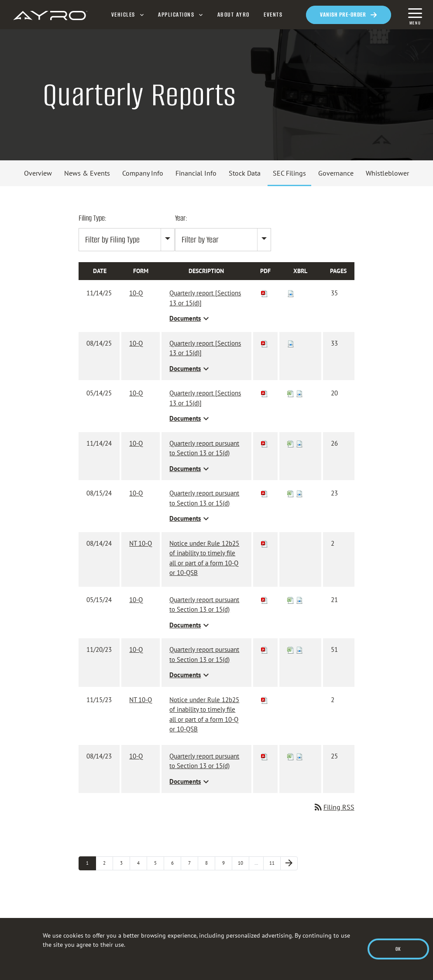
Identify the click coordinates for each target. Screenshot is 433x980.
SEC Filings (289, 173)
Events (273, 15)
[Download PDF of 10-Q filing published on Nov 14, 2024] (265, 443)
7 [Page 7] (193, 863)
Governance (336, 173)
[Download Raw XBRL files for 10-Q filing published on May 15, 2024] (299, 600)
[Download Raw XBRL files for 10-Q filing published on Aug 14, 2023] (299, 756)
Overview (38, 173)
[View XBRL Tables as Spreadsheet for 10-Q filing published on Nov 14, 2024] (291, 443)
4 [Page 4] (142, 863)
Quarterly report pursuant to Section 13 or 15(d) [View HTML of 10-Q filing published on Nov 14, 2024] (204, 448)
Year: (181, 218)
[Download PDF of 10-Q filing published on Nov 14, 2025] (265, 293)
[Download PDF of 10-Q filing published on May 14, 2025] (265, 393)
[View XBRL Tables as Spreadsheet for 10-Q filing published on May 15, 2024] (291, 600)
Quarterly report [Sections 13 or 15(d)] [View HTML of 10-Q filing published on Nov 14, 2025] (205, 298)
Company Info (143, 173)
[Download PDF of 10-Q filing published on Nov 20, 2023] (265, 649)
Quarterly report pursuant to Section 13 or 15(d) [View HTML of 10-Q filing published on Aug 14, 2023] (204, 761)
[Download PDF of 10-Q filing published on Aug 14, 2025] (265, 343)
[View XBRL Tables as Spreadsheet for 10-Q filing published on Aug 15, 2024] (291, 493)
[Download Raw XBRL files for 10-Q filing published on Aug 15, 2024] (299, 493)
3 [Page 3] (125, 863)
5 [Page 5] (159, 863)
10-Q (136, 293)
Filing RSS (334, 807)
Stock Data (245, 173)
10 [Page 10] (244, 863)
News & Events (87, 173)
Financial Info (196, 173)
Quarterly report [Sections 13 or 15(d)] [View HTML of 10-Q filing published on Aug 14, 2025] (205, 348)
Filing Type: (93, 218)
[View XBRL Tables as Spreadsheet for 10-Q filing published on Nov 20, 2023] (291, 649)
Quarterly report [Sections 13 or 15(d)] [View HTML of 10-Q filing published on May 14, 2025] (205, 398)
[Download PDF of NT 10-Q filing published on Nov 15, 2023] (265, 700)
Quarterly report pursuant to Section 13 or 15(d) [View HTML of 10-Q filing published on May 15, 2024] (204, 605)
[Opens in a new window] (349, 15)
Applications (176, 15)
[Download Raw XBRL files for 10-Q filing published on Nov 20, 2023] (299, 649)
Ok (398, 949)
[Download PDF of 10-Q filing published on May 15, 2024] (265, 600)
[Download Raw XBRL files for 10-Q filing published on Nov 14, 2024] (299, 443)
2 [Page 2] (108, 863)
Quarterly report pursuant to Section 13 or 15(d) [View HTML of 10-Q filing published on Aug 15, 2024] (204, 498)
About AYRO (234, 15)
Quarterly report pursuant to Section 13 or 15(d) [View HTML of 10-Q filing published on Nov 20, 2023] (204, 654)
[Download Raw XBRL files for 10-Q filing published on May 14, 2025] (299, 393)
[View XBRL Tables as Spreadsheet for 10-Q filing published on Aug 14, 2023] (291, 756)
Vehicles (123, 15)
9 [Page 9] (227, 863)
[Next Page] (289, 863)
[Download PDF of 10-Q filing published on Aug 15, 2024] (265, 493)
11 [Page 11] (275, 863)
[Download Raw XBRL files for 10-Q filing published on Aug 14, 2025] (291, 343)
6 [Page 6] (176, 863)
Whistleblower (387, 173)
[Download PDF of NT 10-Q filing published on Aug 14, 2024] (265, 543)
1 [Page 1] (91, 863)
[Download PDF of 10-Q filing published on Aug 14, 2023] (265, 756)
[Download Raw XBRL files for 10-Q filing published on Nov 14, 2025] (291, 293)
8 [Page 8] (210, 863)
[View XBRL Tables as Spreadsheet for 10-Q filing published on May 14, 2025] (291, 393)
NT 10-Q (141, 543)
